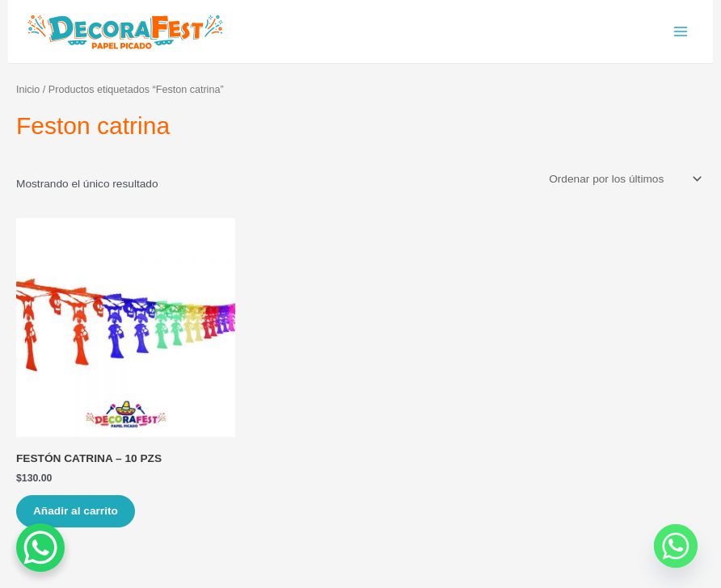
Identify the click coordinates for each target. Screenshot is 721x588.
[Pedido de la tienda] (624, 179)
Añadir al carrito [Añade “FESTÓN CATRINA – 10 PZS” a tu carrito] (76, 511)
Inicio (28, 90)
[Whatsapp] (676, 546)
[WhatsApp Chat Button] (40, 548)
